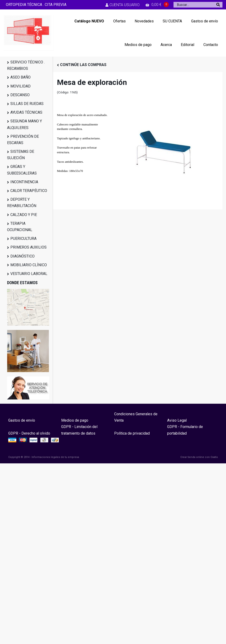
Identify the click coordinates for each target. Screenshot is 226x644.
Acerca (166, 45)
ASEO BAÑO (20, 77)
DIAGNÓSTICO (22, 256)
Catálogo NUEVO (89, 21)
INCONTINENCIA (24, 182)
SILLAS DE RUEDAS (27, 104)
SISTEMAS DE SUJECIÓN (21, 155)
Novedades (144, 21)
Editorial (188, 45)
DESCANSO (20, 95)
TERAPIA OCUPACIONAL (20, 227)
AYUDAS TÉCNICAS (26, 112)
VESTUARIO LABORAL (29, 274)
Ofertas (119, 21)
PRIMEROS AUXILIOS (28, 247)
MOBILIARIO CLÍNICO (29, 265)
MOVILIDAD (20, 86)
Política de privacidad (132, 433)
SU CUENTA (172, 21)
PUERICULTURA (23, 239)
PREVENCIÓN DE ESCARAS (23, 140)
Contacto (211, 45)
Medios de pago (138, 45)
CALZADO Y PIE (24, 215)
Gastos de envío (205, 21)
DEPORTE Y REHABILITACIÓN (22, 203)
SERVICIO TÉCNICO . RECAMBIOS (26, 65)
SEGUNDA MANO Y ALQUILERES (24, 124)
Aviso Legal (177, 420)
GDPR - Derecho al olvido (29, 433)
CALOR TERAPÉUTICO (29, 191)
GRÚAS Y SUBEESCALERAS (22, 170)
